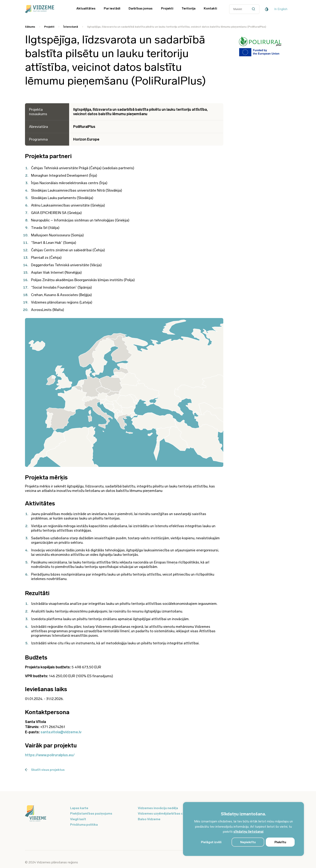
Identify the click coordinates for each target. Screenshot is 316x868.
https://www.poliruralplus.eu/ (50, 755)
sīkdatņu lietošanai (248, 832)
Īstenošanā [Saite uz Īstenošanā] (71, 27)
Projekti (167, 8)
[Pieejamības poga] (267, 9)
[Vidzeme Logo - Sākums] (45, 9)
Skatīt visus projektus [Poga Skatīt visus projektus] (45, 770)
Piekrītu (280, 842)
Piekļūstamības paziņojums (91, 813)
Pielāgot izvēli (211, 842)
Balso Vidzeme (149, 819)
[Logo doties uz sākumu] (45, 814)
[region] (243, 829)
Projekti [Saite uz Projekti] (49, 27)
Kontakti (210, 8)
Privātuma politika (84, 825)
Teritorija (189, 8)
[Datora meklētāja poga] (254, 9)
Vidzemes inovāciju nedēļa (158, 808)
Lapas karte (79, 808)
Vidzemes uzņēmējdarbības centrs (164, 813)
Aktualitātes (86, 8)
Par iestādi (112, 8)
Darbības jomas (141, 8)
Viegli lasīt (78, 819)
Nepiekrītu (248, 842)
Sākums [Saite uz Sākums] (30, 27)
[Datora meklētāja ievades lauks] (244, 9)
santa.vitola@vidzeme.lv (61, 732)
